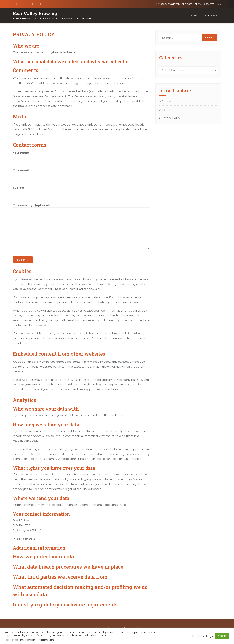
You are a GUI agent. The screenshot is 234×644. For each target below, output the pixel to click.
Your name (81, 156)
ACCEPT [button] (222, 636)
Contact (167, 101)
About (166, 110)
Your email (81, 173)
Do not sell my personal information (29, 640)
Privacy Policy (171, 118)
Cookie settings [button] (202, 636)
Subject (81, 191)
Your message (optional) (81, 226)
